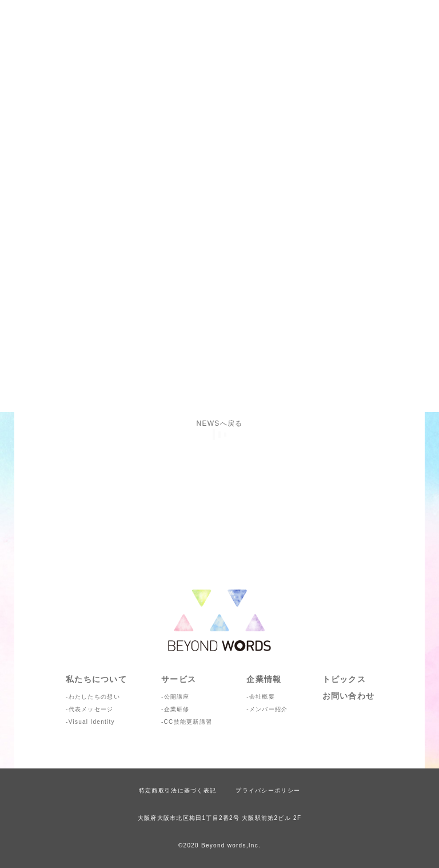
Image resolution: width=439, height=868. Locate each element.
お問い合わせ (349, 696)
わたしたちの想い (94, 697)
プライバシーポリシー (268, 790)
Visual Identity (92, 722)
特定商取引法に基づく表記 (177, 790)
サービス (179, 679)
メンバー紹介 (269, 709)
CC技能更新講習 (188, 722)
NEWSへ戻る (220, 423)
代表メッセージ (91, 709)
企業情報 (264, 679)
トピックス (344, 679)
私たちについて (96, 679)
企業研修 (177, 709)
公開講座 (177, 697)
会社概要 (262, 697)
